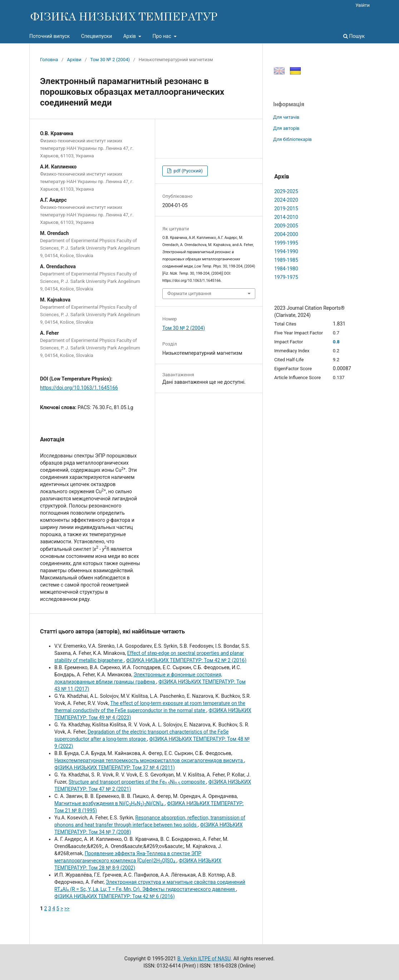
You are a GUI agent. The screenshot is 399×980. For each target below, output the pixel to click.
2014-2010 (286, 217)
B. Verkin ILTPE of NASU (204, 959)
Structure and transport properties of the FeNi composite (137, 782)
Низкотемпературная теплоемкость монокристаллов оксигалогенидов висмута (149, 760)
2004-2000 (286, 234)
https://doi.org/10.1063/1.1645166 (79, 388)
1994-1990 (286, 251)
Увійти (363, 5)
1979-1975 (286, 277)
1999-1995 (286, 243)
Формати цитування (189, 293)
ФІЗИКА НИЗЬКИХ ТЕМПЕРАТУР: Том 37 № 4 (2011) (115, 768)
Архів (130, 36)
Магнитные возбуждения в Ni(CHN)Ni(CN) (110, 803)
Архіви (74, 60)
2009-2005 (286, 226)
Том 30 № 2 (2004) (110, 60)
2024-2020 (286, 200)
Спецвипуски (97, 36)
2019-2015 (286, 209)
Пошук (354, 36)
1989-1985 (286, 260)
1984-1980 (286, 269)
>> (67, 908)
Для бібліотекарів (292, 139)
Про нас (162, 36)
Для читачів (286, 117)
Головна (49, 60)
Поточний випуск (50, 36)
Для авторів (286, 128)
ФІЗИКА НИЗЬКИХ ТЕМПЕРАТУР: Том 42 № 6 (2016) (115, 896)
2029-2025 (286, 191)
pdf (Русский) (188, 171)
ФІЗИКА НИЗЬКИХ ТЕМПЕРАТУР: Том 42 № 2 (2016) (186, 660)
